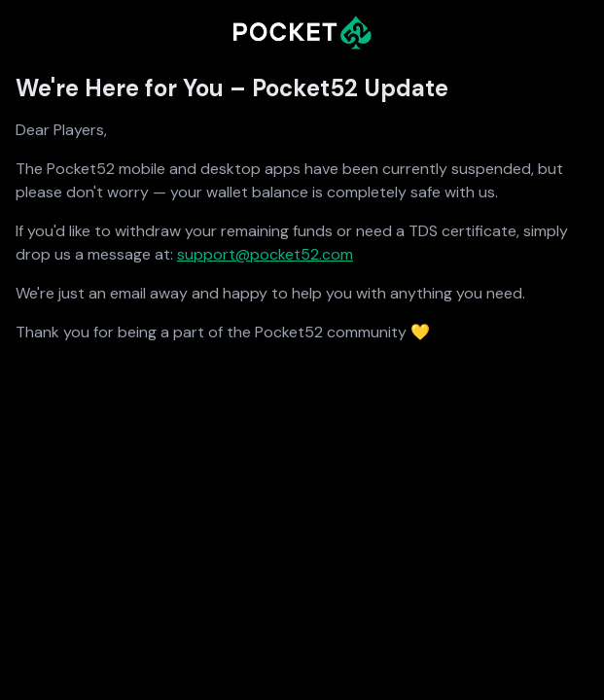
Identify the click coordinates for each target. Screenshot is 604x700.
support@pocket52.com (265, 254)
